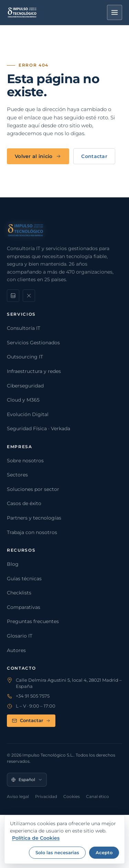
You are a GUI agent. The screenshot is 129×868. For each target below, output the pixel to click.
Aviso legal (18, 796)
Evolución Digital (28, 414)
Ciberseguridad (25, 386)
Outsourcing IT (25, 357)
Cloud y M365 (23, 400)
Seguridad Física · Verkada (39, 428)
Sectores (17, 475)
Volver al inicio (38, 156)
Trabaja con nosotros (32, 532)
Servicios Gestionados (33, 343)
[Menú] (115, 12)
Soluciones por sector (33, 489)
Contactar (94, 156)
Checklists (19, 593)
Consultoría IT (24, 328)
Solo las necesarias (57, 852)
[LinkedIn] (13, 296)
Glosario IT (20, 636)
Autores (16, 650)
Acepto (104, 852)
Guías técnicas (24, 579)
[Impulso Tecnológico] (22, 12)
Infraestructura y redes (34, 371)
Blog (13, 564)
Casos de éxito (24, 503)
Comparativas (24, 607)
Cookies (72, 796)
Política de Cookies (36, 838)
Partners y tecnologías (34, 518)
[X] (29, 296)
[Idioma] (27, 780)
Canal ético (98, 796)
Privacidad (46, 796)
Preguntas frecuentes (33, 621)
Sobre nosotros (25, 461)
